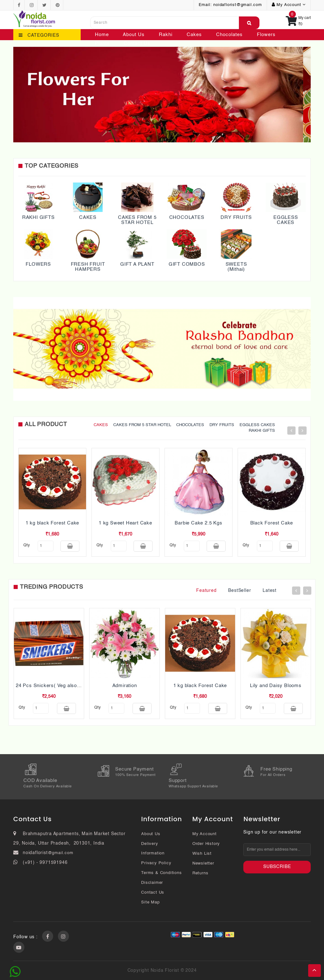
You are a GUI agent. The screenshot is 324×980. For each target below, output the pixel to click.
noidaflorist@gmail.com (238, 5)
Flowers (266, 35)
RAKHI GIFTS (38, 217)
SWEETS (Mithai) (236, 267)
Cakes (194, 35)
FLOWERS (38, 264)
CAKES (88, 217)
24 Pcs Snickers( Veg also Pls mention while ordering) (78, 686)
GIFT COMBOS (187, 264)
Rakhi (166, 35)
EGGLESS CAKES (286, 220)
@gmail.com (61, 853)
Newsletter (203, 863)
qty (27, 545)
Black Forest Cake (272, 523)
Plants (102, 43)
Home (102, 35)
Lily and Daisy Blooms (276, 686)
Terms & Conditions (161, 873)
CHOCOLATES (187, 217)
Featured (206, 591)
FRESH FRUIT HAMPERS (88, 267)
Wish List (202, 854)
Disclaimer (152, 883)
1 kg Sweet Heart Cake (125, 523)
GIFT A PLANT (137, 264)
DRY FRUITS (236, 217)
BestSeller (240, 591)
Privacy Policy (156, 863)
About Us (134, 35)
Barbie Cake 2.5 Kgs (198, 523)
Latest (270, 591)
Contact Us (137, 43)
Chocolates (229, 35)
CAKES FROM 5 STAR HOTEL (137, 220)
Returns (200, 873)
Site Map (150, 902)
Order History (206, 844)
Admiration (125, 686)
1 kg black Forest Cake (53, 523)
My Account (205, 834)
